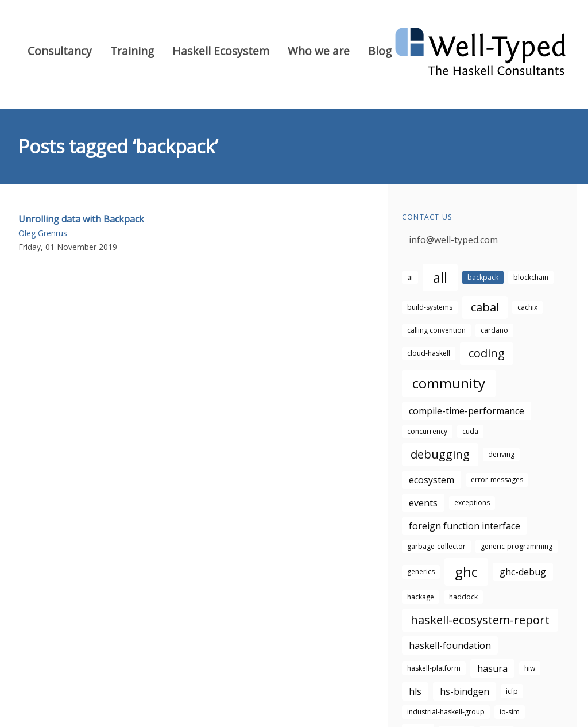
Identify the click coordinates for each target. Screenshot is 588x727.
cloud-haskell (429, 353)
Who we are (319, 51)
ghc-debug (523, 572)
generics (421, 572)
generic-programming (517, 546)
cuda (470, 431)
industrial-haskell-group (446, 712)
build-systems (430, 307)
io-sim (510, 712)
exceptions (472, 503)
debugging (440, 454)
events (423, 503)
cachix (527, 307)
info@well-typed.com (453, 240)
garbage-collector (436, 546)
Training (132, 51)
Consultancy (60, 51)
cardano (494, 330)
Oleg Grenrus (43, 233)
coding (487, 353)
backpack (483, 277)
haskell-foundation (450, 645)
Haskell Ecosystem (221, 51)
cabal (485, 307)
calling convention (436, 330)
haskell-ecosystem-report (480, 620)
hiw (530, 668)
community (449, 383)
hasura (492, 668)
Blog (380, 51)
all (440, 277)
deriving (501, 454)
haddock (463, 597)
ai (410, 277)
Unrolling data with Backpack (81, 219)
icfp (512, 691)
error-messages (497, 480)
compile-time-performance (467, 411)
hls (415, 691)
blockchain (531, 277)
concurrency (427, 431)
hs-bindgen (465, 691)
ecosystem (432, 480)
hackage (421, 597)
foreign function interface (465, 526)
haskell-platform (434, 668)
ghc (466, 572)
